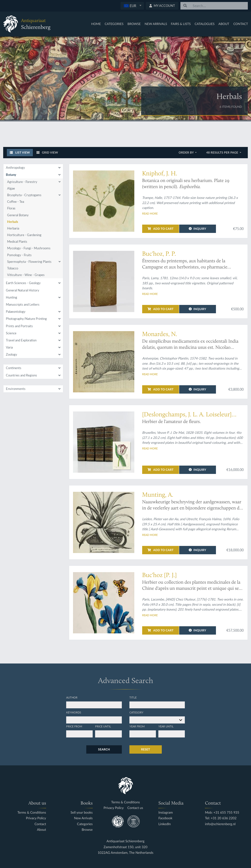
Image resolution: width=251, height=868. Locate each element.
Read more (150, 213)
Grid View (47, 152)
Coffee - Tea (16, 202)
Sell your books (82, 813)
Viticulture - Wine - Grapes (26, 275)
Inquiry (197, 229)
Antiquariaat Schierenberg (126, 841)
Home (96, 24)
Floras (11, 208)
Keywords (74, 712)
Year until (166, 726)
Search (104, 749)
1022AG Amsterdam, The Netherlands (125, 853)
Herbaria (13, 228)
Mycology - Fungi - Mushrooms (29, 248)
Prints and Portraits (19, 326)
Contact (241, 24)
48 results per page (222, 152)
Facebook (165, 818)
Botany (11, 175)
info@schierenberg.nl (220, 824)
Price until (103, 726)
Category (136, 712)
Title (133, 697)
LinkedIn (164, 824)
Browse (134, 24)
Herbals (13, 222)
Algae (11, 188)
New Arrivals (156, 24)
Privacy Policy (36, 818)
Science (11, 333)
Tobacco (13, 268)
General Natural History (23, 290)
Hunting (12, 297)
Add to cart (161, 229)
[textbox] (132, 6)
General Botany (18, 215)
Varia (9, 347)
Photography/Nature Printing (26, 319)
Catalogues (205, 24)
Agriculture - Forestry (22, 182)
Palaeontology (16, 312)
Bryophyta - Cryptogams (24, 195)
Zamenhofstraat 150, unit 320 (126, 847)
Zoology (12, 354)
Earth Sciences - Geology (23, 283)
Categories (114, 24)
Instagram (166, 813)
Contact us (135, 808)
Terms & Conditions (32, 813)
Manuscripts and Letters (23, 304)
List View (20, 152)
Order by (187, 152)
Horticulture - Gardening (24, 235)
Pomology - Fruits (19, 255)
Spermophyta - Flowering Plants (29, 262)
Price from (74, 726)
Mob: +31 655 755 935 (222, 813)
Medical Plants (17, 241)
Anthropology (15, 168)
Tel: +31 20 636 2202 (221, 818)
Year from (137, 726)
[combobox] (132, 6)
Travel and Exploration (21, 340)
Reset (146, 749)
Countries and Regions (21, 375)
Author (72, 697)
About (224, 24)
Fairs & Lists (181, 24)
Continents (14, 368)
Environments (16, 389)
